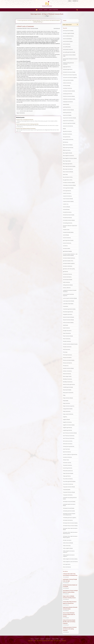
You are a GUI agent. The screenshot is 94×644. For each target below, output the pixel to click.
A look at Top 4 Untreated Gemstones (25, 120)
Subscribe (48, 639)
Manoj (29, 28)
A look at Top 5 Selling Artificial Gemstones (26, 129)
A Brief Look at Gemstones (25, 26)
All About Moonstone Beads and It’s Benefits (70, 586)
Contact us (75, 1)
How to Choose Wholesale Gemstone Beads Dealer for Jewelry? (69, 614)
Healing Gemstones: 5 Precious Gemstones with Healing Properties (70, 629)
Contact (46, 10)
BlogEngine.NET (46, 641)
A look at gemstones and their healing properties (27, 124)
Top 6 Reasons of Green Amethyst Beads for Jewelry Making (70, 591)
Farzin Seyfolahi (62, 641)
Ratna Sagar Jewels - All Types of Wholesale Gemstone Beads (47, 14)
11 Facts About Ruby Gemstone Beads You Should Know (70, 602)
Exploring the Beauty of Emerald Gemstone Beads (70, 608)
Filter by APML (55, 639)
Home (70, 1)
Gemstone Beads (34, 28)
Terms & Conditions (53, 10)
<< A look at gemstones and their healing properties (28, 21)
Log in (62, 639)
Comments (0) (57, 28)
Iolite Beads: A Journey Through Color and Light (70, 580)
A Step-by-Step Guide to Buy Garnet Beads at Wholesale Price (70, 575)
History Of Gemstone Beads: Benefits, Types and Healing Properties (69, 622)
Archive (41, 10)
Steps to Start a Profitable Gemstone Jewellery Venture (69, 597)
